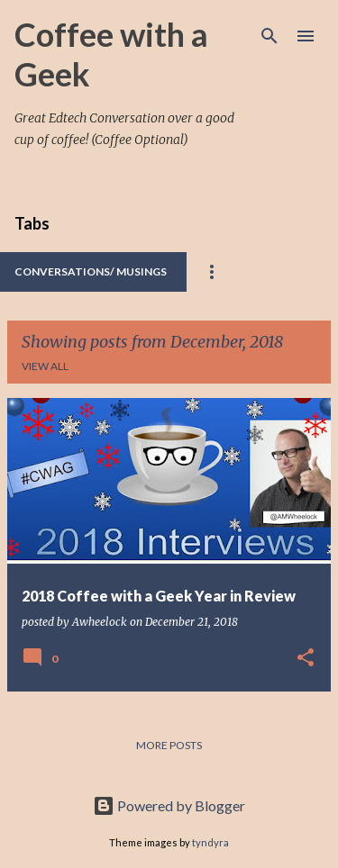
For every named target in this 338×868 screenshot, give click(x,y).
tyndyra (210, 842)
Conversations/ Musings (91, 271)
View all (45, 366)
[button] (306, 659)
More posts (169, 745)
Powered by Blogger (169, 805)
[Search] (269, 36)
